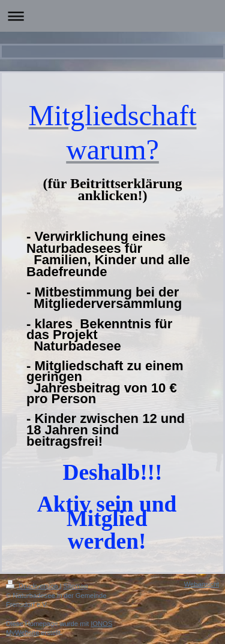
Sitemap (76, 586)
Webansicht (202, 584)
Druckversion (33, 586)
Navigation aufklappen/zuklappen (112, 16)
